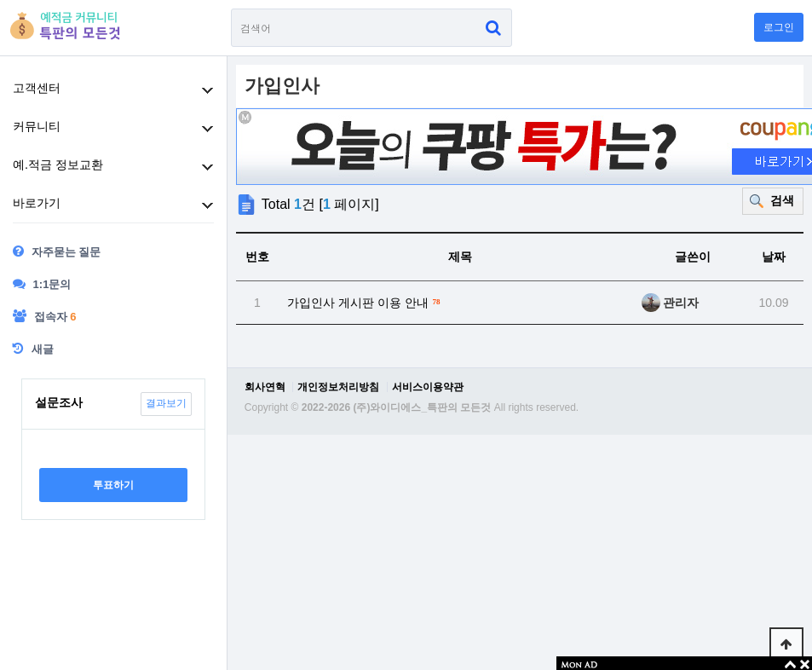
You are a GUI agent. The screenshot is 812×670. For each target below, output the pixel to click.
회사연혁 (265, 387)
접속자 (44, 316)
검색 (782, 200)
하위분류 (207, 90)
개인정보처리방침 (338, 387)
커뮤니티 (37, 126)
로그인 (779, 27)
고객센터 (37, 88)
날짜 (774, 257)
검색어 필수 (231, 9)
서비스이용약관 (428, 387)
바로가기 (37, 203)
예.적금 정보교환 (58, 165)
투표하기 (113, 485)
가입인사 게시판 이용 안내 (366, 301)
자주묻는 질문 (57, 251)
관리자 (670, 303)
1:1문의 (42, 284)
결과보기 (166, 403)
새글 (33, 349)
